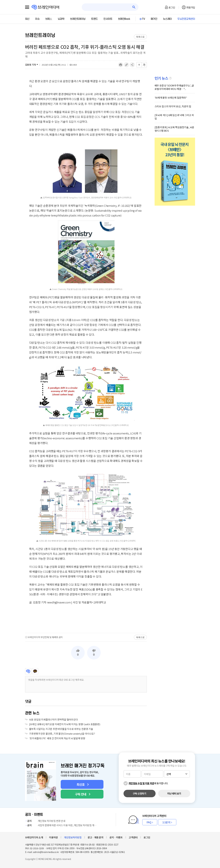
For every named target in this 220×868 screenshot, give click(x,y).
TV (143, 19)
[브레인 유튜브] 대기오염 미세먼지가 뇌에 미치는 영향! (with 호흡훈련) (65, 724)
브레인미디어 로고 (45, 7)
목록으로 (140, 37)
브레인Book (124, 19)
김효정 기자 (31, 65)
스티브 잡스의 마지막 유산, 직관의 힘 (173, 106)
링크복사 (126, 65)
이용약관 (53, 837)
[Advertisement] (86, 618)
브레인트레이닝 (78, 19)
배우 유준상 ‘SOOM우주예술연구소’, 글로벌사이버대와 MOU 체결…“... (174, 87)
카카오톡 (35, 671)
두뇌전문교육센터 (186, 19)
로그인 (172, 7)
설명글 (170, 78)
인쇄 (121, 65)
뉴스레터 (167, 19)
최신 (27, 19)
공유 (132, 65)
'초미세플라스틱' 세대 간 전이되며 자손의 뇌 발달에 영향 (57, 738)
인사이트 (108, 19)
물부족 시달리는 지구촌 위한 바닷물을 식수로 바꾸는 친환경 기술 (61, 729)
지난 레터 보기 (174, 793)
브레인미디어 (28, 671)
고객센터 (133, 837)
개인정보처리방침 (73, 837)
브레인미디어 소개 (34, 837)
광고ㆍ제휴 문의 (95, 837)
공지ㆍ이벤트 (116, 837)
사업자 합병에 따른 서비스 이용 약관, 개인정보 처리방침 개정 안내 (62, 825)
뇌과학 (61, 19)
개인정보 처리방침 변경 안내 (45, 821)
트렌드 (94, 19)
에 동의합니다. (148, 783)
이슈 (37, 19)
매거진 (154, 19)
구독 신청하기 (140, 793)
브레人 (49, 19)
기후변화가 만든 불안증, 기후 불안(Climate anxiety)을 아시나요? (62, 734)
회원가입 (191, 7)
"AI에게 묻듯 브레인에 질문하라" (171, 98)
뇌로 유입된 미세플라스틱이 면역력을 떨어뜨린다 (54, 719)
